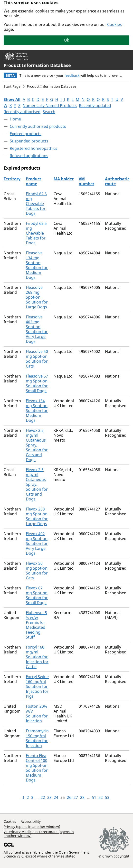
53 (107, 797)
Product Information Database (37, 65)
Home (15, 119)
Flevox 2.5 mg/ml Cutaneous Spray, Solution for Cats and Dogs (37, 445)
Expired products (26, 134)
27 (76, 797)
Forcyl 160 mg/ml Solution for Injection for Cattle (37, 657)
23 (49, 797)
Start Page (12, 86)
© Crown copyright (114, 856)
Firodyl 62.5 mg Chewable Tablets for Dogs (36, 204)
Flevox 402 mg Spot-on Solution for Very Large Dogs (37, 543)
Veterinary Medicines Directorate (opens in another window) (39, 834)
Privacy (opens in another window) (32, 827)
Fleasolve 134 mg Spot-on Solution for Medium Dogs (37, 265)
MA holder (64, 179)
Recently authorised (22, 112)
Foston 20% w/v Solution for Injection (37, 714)
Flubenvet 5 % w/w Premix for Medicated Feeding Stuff (36, 625)
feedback (72, 75)
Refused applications (29, 156)
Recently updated (95, 106)
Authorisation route (119, 181)
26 (69, 797)
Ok (66, 40)
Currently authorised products (38, 126)
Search (49, 112)
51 (94, 797)
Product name (33, 181)
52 (101, 797)
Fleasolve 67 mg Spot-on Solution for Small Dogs (37, 383)
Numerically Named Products (50, 106)
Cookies (114, 24)
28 (82, 797)
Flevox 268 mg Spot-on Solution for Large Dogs (37, 516)
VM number (86, 181)
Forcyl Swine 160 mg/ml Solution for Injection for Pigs (37, 686)
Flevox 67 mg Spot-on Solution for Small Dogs (37, 595)
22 (43, 797)
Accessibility (31, 821)
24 (56, 797)
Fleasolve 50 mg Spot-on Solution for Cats (37, 359)
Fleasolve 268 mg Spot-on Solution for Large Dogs (37, 297)
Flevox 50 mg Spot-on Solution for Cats (37, 571)
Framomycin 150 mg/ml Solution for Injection (37, 738)
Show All (12, 99)
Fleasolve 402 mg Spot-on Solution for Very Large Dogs (37, 329)
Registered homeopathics (33, 148)
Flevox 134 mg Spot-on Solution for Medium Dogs (37, 411)
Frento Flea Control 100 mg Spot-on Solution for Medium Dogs (37, 768)
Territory (12, 179)
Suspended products (29, 141)
